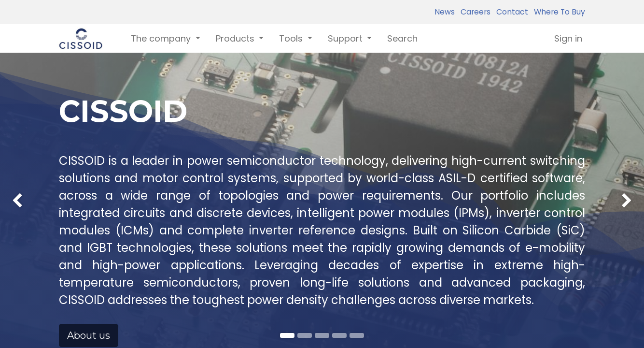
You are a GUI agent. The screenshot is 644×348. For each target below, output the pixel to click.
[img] (26, 179)
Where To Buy (558, 12)
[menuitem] (402, 38)
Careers (474, 12)
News (445, 12)
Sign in (568, 38)
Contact (510, 12)
